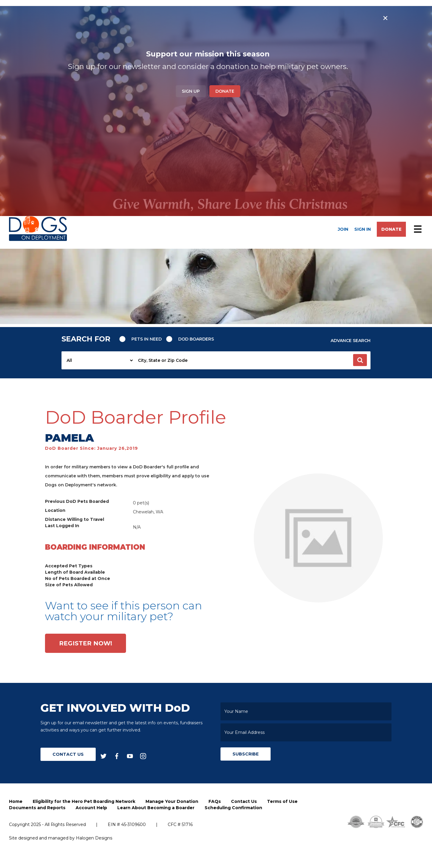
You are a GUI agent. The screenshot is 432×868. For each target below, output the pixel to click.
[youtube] (130, 756)
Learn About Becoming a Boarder (156, 808)
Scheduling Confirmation (233, 808)
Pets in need (147, 339)
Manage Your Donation (172, 801)
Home (16, 801)
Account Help (91, 808)
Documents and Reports (37, 808)
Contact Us (68, 754)
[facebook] (117, 756)
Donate (225, 91)
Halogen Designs (94, 838)
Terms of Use (282, 801)
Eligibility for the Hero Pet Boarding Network (84, 801)
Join (343, 229)
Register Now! (86, 643)
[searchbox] (252, 360)
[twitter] (103, 756)
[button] (360, 360)
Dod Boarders (196, 339)
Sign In (363, 229)
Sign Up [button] (191, 91)
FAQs (215, 801)
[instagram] (143, 756)
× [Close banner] (385, 18)
